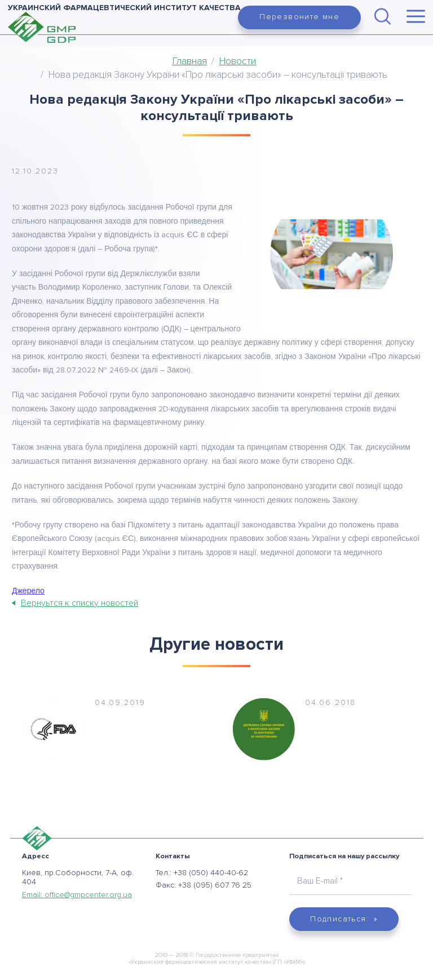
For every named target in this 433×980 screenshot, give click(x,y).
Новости (238, 61)
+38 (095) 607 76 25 (215, 885)
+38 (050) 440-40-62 (211, 873)
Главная (190, 61)
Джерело (28, 591)
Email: (77, 895)
